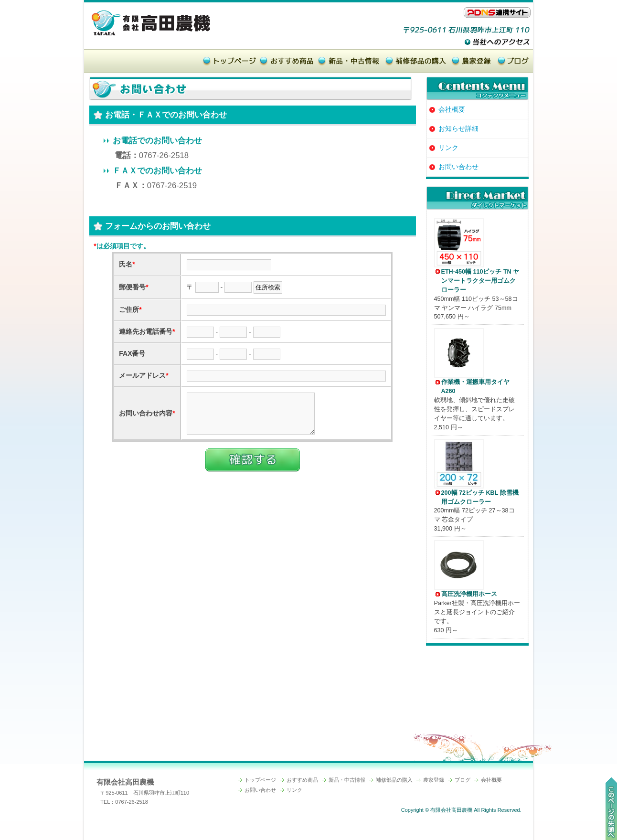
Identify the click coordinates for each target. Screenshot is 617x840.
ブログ (463, 780)
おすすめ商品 (302, 780)
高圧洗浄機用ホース (469, 594)
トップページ (260, 780)
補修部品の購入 (394, 780)
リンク (443, 148)
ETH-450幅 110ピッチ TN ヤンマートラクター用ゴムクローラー (480, 281)
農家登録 (434, 780)
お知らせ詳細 (453, 128)
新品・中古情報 (347, 780)
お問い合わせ (453, 167)
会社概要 (446, 109)
